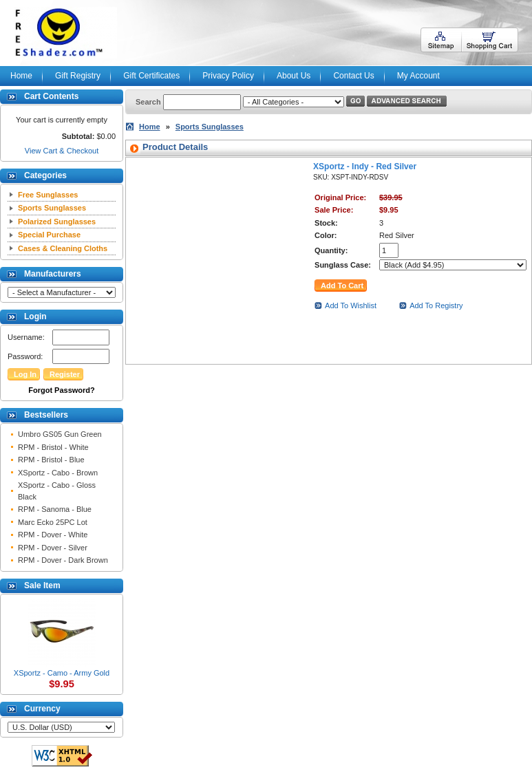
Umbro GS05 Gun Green (60, 434)
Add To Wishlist (351, 305)
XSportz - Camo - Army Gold (62, 673)
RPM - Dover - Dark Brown (63, 560)
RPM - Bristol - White (53, 447)
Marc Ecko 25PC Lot (53, 522)
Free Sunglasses (48, 195)
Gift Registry (78, 76)
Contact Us (353, 76)
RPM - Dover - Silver (53, 548)
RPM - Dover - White (53, 535)
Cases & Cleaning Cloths (63, 248)
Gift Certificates (151, 76)
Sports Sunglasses (52, 208)
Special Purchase (49, 235)
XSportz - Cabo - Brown (58, 473)
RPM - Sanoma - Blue (55, 509)
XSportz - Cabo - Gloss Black (57, 491)
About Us (294, 76)
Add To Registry (436, 305)
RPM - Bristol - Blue (51, 460)
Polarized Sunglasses (57, 222)
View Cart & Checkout (62, 151)
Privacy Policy (228, 76)
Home (21, 76)
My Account (418, 76)
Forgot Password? (62, 390)
